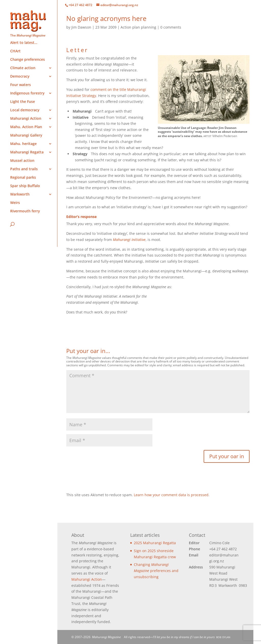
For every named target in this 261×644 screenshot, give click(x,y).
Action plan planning (138, 27)
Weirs (15, 203)
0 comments (171, 27)
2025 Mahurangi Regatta (155, 543)
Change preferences (28, 60)
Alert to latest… (24, 43)
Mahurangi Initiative (129, 240)
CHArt (15, 51)
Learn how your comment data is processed (171, 495)
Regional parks (23, 178)
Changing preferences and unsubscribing (156, 571)
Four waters (21, 85)
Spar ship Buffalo (25, 186)
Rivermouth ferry (25, 211)
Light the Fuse (23, 102)
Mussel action (22, 161)
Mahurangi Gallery (26, 136)
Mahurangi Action (87, 579)
